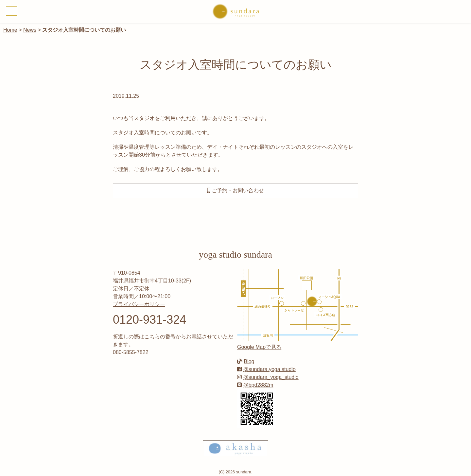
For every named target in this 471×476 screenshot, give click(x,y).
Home (10, 30)
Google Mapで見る (259, 347)
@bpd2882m (258, 385)
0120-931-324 (149, 320)
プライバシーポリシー (139, 304)
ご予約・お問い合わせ (235, 190)
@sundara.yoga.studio (269, 369)
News (30, 30)
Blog (249, 361)
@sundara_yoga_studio (271, 377)
